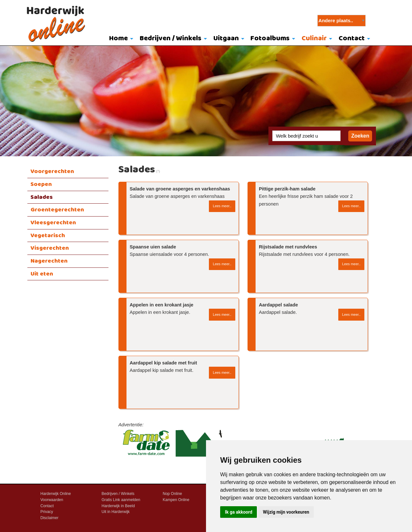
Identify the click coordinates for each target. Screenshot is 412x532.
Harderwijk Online (56, 494)
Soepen (41, 184)
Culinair (314, 39)
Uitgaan (226, 39)
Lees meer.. (222, 206)
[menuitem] (120, 39)
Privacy (47, 512)
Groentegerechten (57, 210)
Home (118, 39)
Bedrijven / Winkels (171, 39)
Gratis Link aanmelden (121, 500)
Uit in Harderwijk (116, 512)
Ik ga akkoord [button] (239, 512)
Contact (352, 39)
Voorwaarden (52, 500)
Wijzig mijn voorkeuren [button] (286, 512)
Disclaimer (50, 518)
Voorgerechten (52, 171)
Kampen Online (176, 500)
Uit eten (42, 274)
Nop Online (173, 494)
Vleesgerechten (53, 223)
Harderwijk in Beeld (118, 506)
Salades (42, 197)
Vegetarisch (48, 236)
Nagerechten (49, 261)
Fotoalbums (270, 39)
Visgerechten (50, 248)
